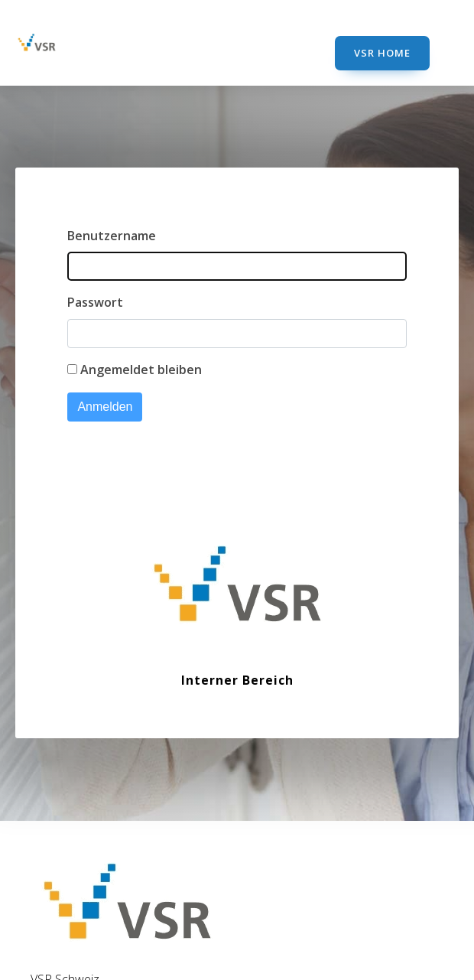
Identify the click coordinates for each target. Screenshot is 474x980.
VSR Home (382, 53)
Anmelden (105, 407)
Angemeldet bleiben (141, 370)
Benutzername (112, 236)
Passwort (95, 302)
